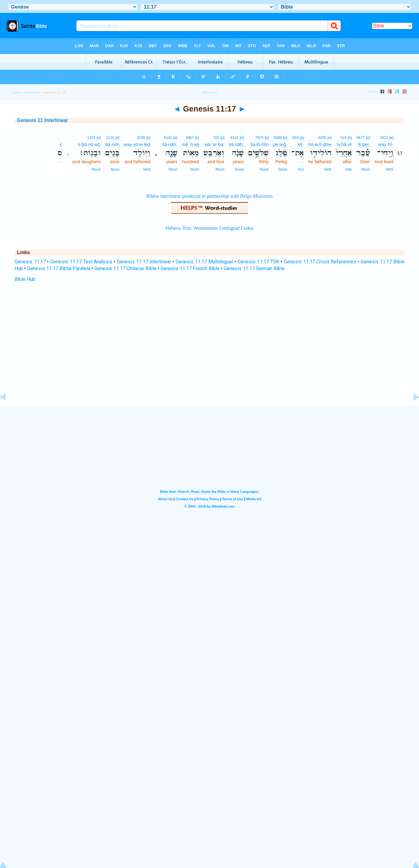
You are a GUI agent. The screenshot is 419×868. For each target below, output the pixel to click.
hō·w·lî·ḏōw (320, 144)
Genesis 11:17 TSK (258, 262)
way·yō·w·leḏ (137, 144)
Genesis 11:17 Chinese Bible (125, 268)
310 (344, 138)
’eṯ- (301, 144)
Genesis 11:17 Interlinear (144, 262)
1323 (91, 138)
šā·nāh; (170, 144)
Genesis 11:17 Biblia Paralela (59, 268)
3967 (190, 138)
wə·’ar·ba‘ (214, 144)
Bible (16, 92)
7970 (259, 138)
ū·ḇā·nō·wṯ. (89, 144)
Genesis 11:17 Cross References (320, 262)
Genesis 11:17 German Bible (254, 268)
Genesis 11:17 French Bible (190, 268)
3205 (322, 138)
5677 (361, 138)
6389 (278, 138)
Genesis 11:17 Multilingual (204, 262)
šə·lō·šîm (260, 144)
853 (295, 138)
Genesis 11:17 (30, 262)
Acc (301, 169)
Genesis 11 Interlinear (43, 120)
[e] (391, 138)
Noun (366, 169)
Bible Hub (25, 279)
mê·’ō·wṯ (191, 144)
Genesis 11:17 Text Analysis (81, 262)
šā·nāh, (236, 144)
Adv (349, 169)
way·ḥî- (386, 144)
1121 (110, 138)
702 (216, 138)
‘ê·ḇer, (364, 144)
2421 (384, 138)
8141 (234, 138)
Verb (390, 169)
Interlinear (32, 92)
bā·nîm (112, 144)
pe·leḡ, (280, 144)
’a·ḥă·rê (344, 144)
